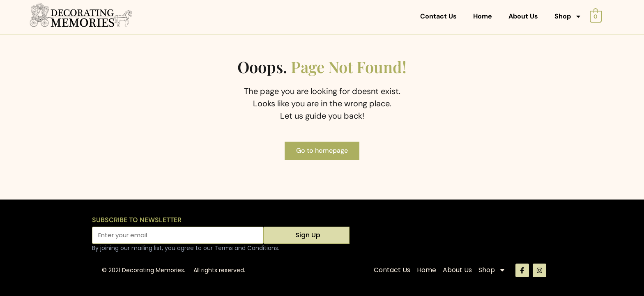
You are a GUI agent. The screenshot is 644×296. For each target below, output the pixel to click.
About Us (523, 16)
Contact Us (438, 16)
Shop (568, 16)
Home (483, 16)
